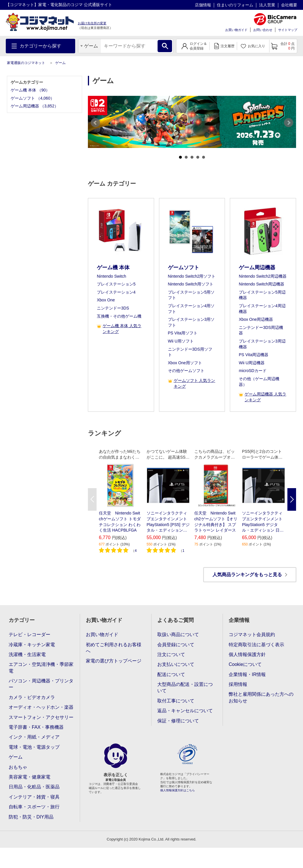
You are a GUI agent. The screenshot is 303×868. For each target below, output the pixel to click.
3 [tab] (192, 157)
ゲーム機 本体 (113, 268)
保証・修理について (178, 721)
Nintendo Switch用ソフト (191, 284)
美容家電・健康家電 (29, 777)
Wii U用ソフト (181, 341)
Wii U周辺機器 (252, 363)
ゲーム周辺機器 (257, 268)
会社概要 (289, 5)
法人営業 (267, 5)
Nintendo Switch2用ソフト (192, 276)
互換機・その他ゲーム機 (119, 316)
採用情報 (238, 684)
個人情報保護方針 (247, 654)
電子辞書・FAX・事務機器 (36, 727)
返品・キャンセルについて (185, 711)
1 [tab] (180, 157)
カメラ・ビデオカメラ (32, 697)
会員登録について (176, 645)
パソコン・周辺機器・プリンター (41, 684)
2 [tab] (186, 157)
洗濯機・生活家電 (27, 654)
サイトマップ (288, 30)
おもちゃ (18, 767)
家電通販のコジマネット (26, 63)
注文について (171, 654)
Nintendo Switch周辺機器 (262, 284)
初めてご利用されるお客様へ (114, 648)
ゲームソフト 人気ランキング (192, 383)
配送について (171, 674)
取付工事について (176, 701)
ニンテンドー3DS (113, 308)
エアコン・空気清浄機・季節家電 (41, 668)
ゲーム (60, 63)
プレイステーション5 (116, 284)
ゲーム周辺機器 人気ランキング (263, 397)
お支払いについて (176, 664)
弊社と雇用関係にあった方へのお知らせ (261, 697)
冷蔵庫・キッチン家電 (32, 645)
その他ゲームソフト (186, 371)
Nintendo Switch (111, 276)
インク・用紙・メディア (34, 737)
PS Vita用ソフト (183, 333)
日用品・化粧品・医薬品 (34, 787)
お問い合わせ (263, 30)
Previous (95, 123)
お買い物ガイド (236, 30)
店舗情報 (203, 5)
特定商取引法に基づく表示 (256, 645)
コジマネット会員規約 (252, 634)
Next (289, 123)
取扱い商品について (178, 634)
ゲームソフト (184, 268)
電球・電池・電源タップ (34, 747)
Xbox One (106, 300)
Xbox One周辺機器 (256, 319)
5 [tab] (204, 157)
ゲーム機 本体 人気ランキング (119, 329)
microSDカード (253, 371)
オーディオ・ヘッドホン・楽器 (41, 707)
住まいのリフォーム (235, 5)
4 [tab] (198, 157)
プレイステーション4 (116, 292)
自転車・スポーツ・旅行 (34, 807)
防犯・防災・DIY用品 (31, 817)
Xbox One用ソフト (185, 363)
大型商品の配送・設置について (185, 687)
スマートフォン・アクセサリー (41, 717)
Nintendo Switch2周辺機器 (263, 276)
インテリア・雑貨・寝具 (34, 797)
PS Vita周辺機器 (254, 355)
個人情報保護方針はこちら (178, 790)
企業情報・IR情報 (247, 674)
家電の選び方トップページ (114, 661)
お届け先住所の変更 (92, 23)
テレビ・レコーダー (29, 634)
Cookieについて (245, 664)
